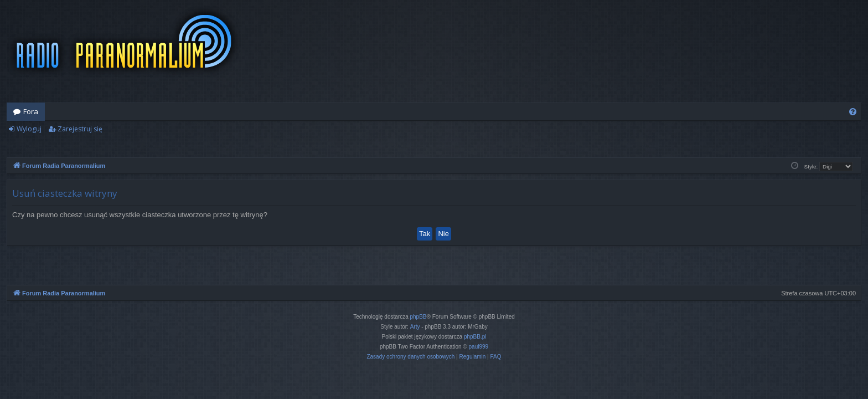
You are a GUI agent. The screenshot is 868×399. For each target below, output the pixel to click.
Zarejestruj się (80, 129)
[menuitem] (853, 112)
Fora (31, 111)
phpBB (418, 317)
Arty (415, 327)
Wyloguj (29, 129)
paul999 (479, 347)
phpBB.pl (475, 337)
